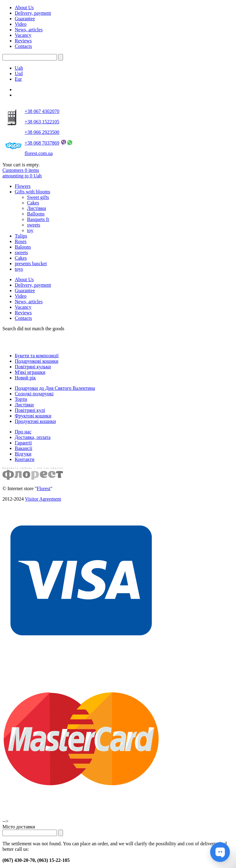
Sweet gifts (38, 197)
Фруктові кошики (33, 416)
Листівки (37, 208)
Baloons (23, 247)
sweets (34, 225)
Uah (19, 68)
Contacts (23, 46)
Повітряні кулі (30, 410)
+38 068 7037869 (42, 143)
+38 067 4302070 (42, 111)
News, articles (29, 30)
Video (21, 24)
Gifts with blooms (33, 192)
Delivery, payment (33, 13)
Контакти (25, 459)
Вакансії (24, 448)
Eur (18, 79)
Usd (19, 74)
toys (19, 269)
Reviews (23, 41)
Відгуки (23, 454)
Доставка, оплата (33, 437)
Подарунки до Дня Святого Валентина (55, 388)
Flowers (23, 186)
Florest (44, 488)
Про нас (23, 432)
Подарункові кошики (37, 361)
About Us (24, 8)
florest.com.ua (39, 153)
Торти (21, 399)
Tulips (21, 236)
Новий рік (25, 378)
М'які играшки (30, 372)
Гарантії (23, 443)
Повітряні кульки (33, 367)
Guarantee (25, 19)
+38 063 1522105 (42, 122)
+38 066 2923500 (42, 132)
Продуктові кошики (35, 421)
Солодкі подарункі (34, 394)
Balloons (36, 214)
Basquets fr (38, 219)
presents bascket (31, 263)
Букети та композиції (37, 356)
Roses (21, 241)
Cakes (33, 203)
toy (30, 230)
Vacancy (23, 35)
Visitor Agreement (43, 499)
